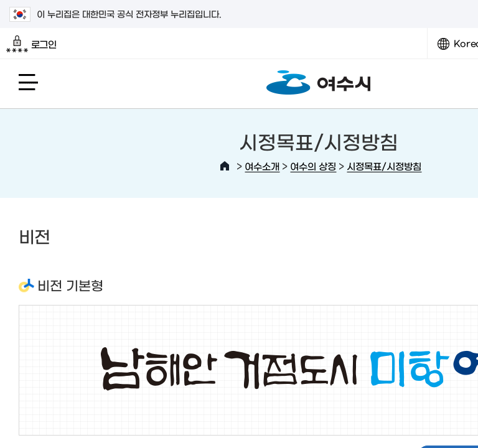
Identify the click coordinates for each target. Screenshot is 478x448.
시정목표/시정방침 (384, 166)
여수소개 (262, 166)
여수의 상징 (313, 166)
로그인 (31, 44)
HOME (225, 166)
